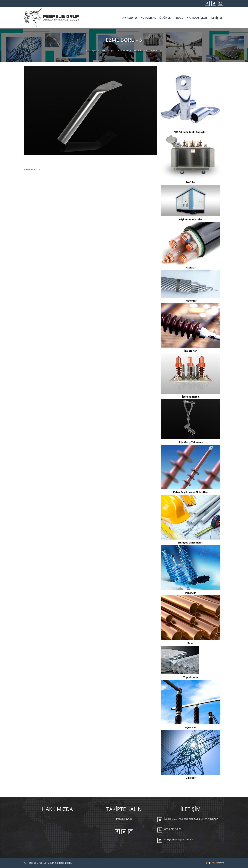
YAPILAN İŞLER (197, 18)
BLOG (180, 18)
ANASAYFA (130, 18)
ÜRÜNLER (166, 18)
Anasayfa (92, 50)
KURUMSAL (148, 18)
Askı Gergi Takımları (131, 50)
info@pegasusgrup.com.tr (179, 839)
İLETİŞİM (216, 18)
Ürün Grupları (109, 50)
